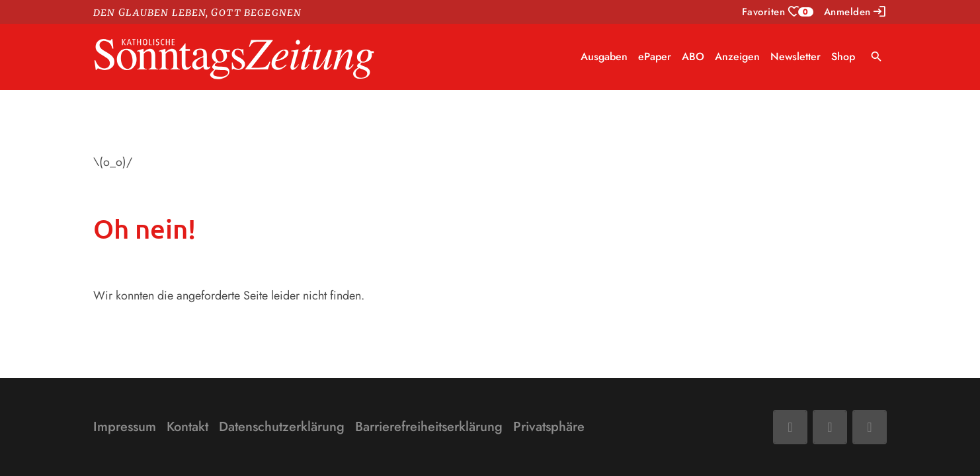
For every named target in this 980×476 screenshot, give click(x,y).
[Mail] (830, 427)
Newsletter (796, 57)
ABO (693, 57)
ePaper (655, 57)
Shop (843, 57)
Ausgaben (604, 57)
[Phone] (870, 427)
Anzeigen (737, 57)
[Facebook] (790, 427)
